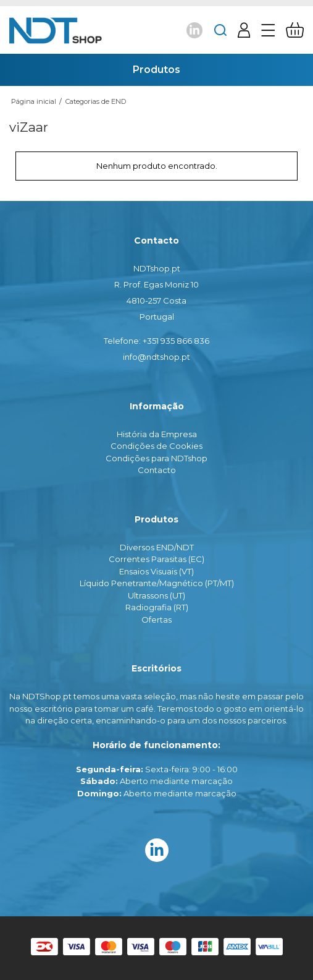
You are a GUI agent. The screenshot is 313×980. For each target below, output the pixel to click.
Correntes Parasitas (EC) (156, 559)
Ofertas (156, 620)
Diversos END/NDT (157, 547)
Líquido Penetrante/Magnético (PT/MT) (157, 583)
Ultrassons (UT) (156, 595)
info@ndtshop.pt (156, 357)
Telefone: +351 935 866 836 (156, 341)
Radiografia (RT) (157, 607)
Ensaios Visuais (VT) (156, 571)
